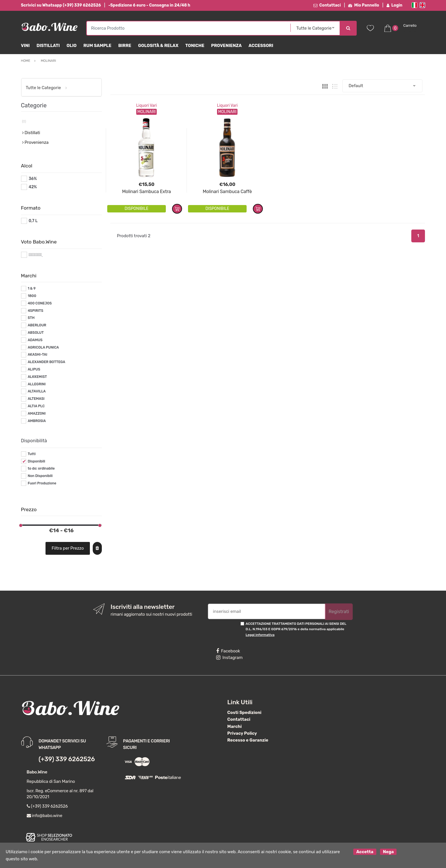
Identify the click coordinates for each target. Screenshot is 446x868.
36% (33, 179)
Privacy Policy (242, 733)
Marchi (235, 726)
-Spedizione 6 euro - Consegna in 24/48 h (149, 5)
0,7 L (33, 221)
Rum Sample (97, 46)
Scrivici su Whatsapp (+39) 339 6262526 (61, 5)
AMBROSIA (37, 421)
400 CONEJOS (40, 303)
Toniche (195, 46)
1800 (32, 296)
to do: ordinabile (41, 468)
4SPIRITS (35, 311)
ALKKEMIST (37, 377)
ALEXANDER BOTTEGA (46, 362)
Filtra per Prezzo (68, 548)
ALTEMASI (36, 399)
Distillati (48, 46)
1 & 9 (32, 288)
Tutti (32, 454)
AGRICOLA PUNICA (43, 347)
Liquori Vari (147, 106)
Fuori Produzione (42, 483)
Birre (125, 46)
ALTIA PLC (36, 406)
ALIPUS (34, 369)
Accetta (365, 852)
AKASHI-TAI (37, 355)
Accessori (261, 46)
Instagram (229, 658)
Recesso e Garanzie (248, 740)
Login (395, 5)
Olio (72, 46)
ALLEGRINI (37, 384)
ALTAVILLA (37, 391)
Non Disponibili (40, 476)
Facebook (228, 651)
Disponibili (36, 461)
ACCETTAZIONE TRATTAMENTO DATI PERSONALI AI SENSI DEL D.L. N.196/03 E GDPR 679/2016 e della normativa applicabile (296, 629)
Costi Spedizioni (244, 713)
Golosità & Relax (158, 46)
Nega (388, 852)
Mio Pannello (364, 5)
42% (33, 187)
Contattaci (327, 5)
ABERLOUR (37, 325)
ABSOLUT (36, 333)
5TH (31, 318)
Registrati (339, 612)
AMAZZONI (37, 413)
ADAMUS (35, 340)
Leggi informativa (260, 635)
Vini (25, 46)
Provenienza (226, 46)
